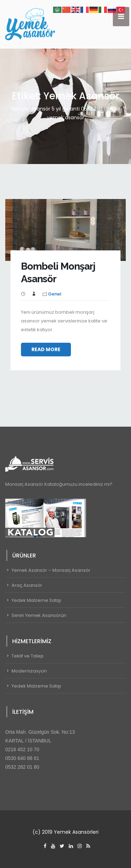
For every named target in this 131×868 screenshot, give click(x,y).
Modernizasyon (29, 671)
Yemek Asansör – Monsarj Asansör (51, 570)
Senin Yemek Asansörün (39, 615)
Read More (46, 349)
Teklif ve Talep (28, 656)
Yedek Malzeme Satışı (36, 600)
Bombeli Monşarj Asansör (58, 273)
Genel (55, 294)
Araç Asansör (27, 585)
